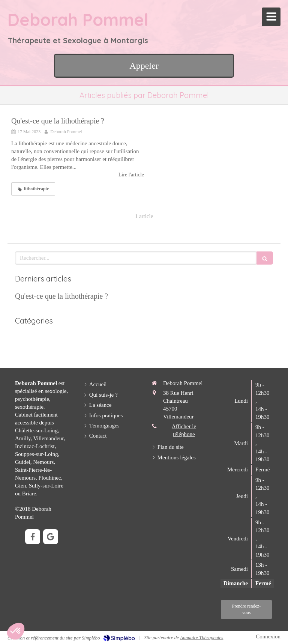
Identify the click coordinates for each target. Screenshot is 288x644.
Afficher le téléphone (184, 430)
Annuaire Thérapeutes (202, 637)
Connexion (268, 636)
